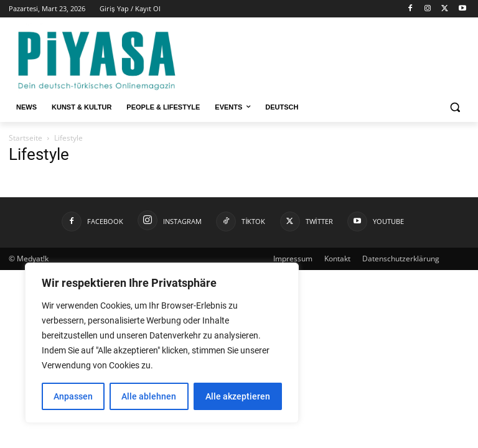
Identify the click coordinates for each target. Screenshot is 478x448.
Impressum (293, 259)
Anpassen (73, 396)
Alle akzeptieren (238, 396)
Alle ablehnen (149, 396)
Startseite (26, 138)
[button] (455, 107)
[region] (162, 343)
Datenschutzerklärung (401, 259)
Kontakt (337, 259)
